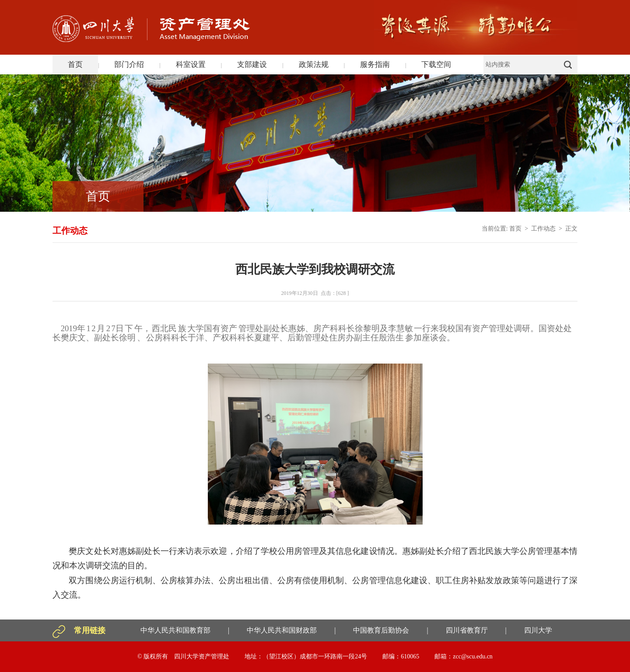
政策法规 (314, 65)
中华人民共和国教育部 (175, 630)
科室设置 (191, 65)
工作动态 (543, 229)
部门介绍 (129, 65)
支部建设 (252, 65)
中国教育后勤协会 (381, 630)
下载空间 (436, 65)
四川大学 (538, 630)
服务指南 (375, 65)
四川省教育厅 (467, 630)
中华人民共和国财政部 (282, 630)
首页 (75, 65)
